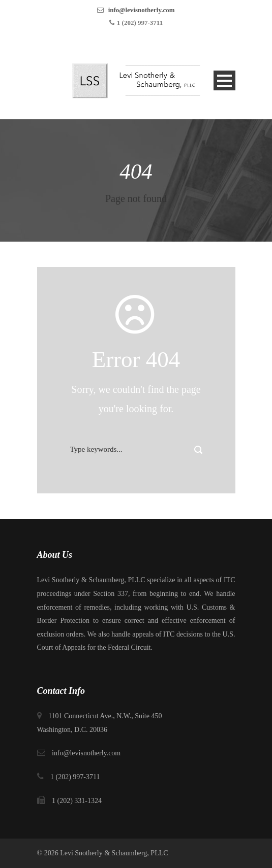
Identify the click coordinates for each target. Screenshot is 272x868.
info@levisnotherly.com (142, 10)
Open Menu (224, 80)
